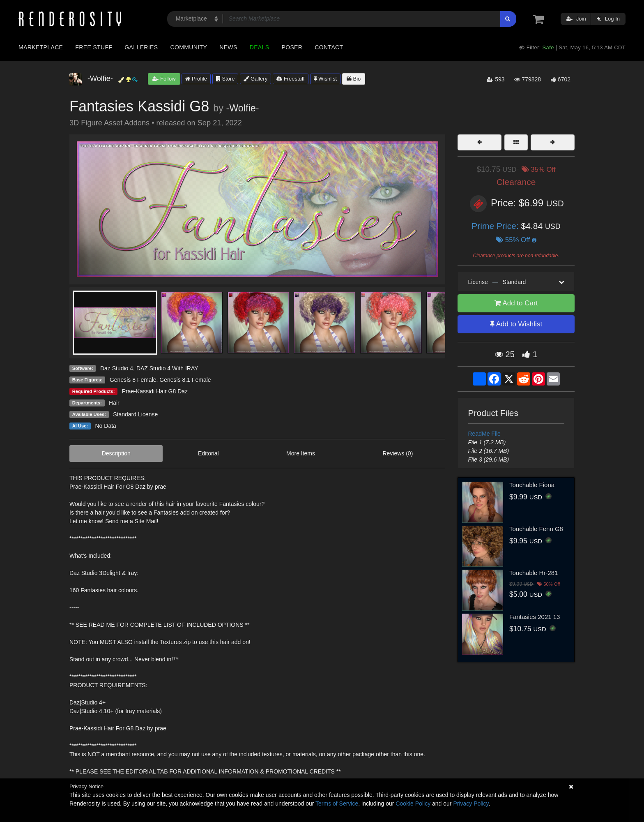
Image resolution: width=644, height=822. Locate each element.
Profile (196, 79)
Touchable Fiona (532, 485)
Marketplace (41, 47)
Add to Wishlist (516, 324)
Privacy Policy (471, 804)
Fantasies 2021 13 (535, 617)
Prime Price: (496, 226)
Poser (292, 47)
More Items (301, 453)
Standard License (135, 414)
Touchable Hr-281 (534, 573)
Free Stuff (94, 47)
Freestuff (291, 79)
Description (116, 453)
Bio (354, 79)
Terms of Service (337, 804)
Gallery (255, 79)
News (228, 47)
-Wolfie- (242, 108)
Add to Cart (516, 303)
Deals (260, 47)
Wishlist (325, 79)
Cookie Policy (413, 804)
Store (225, 79)
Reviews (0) (398, 453)
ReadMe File (484, 434)
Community (189, 47)
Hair (114, 403)
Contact (329, 47)
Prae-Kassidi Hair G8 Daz (155, 391)
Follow (164, 79)
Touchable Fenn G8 (536, 529)
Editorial (208, 453)
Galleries (141, 47)
